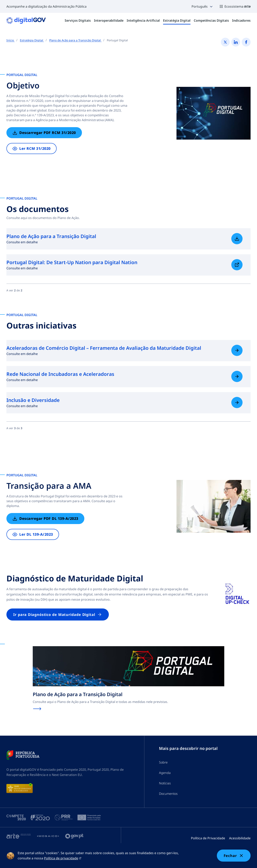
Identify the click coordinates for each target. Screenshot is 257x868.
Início (11, 40)
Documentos (168, 794)
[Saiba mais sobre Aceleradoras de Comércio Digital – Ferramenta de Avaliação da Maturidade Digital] (237, 350)
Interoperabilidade (109, 20)
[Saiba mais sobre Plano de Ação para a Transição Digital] (237, 239)
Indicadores (241, 20)
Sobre (163, 762)
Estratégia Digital (177, 20)
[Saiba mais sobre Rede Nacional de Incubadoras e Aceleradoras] (237, 376)
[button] (202, 6)
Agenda (165, 773)
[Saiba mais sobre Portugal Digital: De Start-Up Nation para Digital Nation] (237, 265)
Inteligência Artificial (143, 20)
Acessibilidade (240, 838)
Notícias (165, 783)
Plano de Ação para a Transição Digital (75, 40)
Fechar (234, 856)
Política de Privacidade (208, 838)
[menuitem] (78, 20)
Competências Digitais (211, 20)
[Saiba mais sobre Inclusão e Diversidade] (237, 403)
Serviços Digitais (78, 20)
